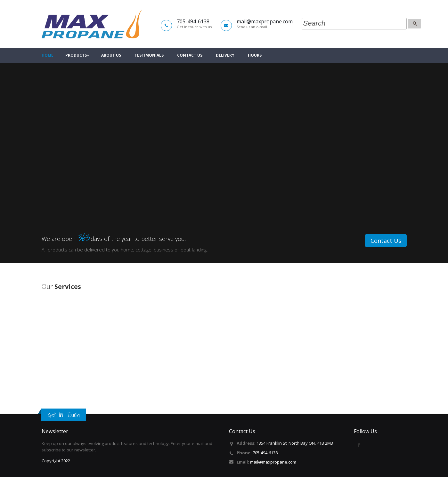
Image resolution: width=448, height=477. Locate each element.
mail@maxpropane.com (273, 462)
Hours (255, 55)
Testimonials (149, 55)
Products (76, 55)
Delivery (225, 55)
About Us (111, 55)
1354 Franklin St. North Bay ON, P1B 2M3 (295, 443)
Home (48, 55)
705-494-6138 (265, 453)
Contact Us (190, 55)
